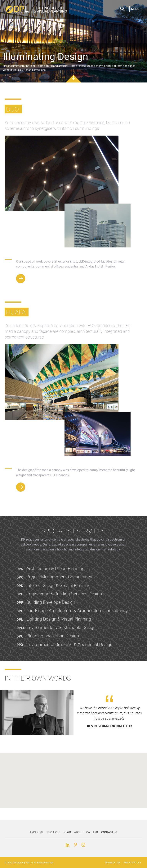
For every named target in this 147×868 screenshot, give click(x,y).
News (67, 832)
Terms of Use (112, 862)
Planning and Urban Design (48, 643)
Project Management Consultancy (54, 584)
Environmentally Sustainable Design (56, 634)
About (79, 832)
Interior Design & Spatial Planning (54, 592)
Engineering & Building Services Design (59, 600)
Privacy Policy (132, 862)
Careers (92, 832)
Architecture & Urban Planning (51, 575)
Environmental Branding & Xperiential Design (65, 651)
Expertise (37, 832)
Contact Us (109, 832)
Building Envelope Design (46, 609)
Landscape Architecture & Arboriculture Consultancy (72, 617)
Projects (53, 832)
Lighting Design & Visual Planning (54, 626)
